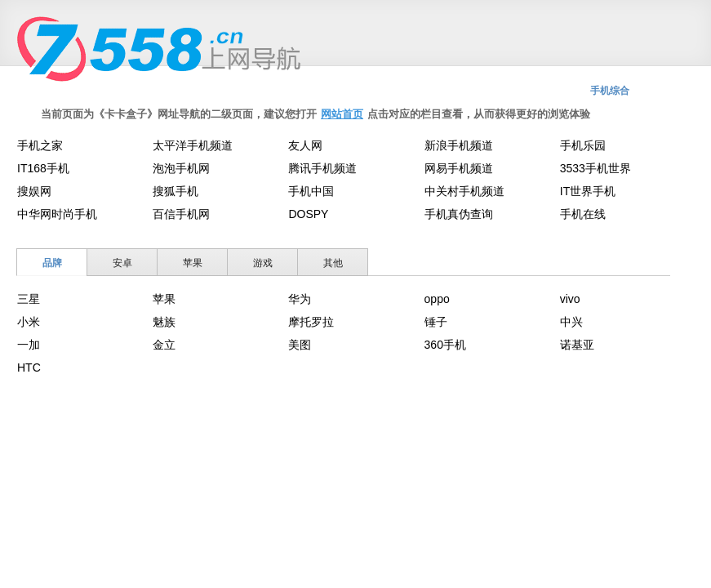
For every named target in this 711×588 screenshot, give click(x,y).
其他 (333, 263)
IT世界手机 (588, 191)
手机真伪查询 (459, 214)
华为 (300, 299)
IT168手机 (43, 168)
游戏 (263, 263)
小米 (29, 322)
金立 (164, 345)
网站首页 (342, 114)
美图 (300, 345)
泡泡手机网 (181, 168)
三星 (29, 299)
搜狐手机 (176, 191)
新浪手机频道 (459, 145)
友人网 (305, 145)
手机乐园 (583, 145)
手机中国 (311, 191)
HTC (29, 367)
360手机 (445, 345)
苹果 (193, 263)
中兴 (571, 322)
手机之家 (40, 145)
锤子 (436, 322)
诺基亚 (577, 345)
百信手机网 (181, 214)
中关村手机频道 (464, 191)
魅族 (164, 322)
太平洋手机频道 (193, 145)
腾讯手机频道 (322, 168)
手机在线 (583, 214)
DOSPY (308, 214)
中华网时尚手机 (57, 214)
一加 (29, 345)
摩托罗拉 (311, 322)
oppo (437, 299)
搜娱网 (34, 191)
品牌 (52, 263)
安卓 (122, 263)
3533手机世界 (595, 168)
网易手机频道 (459, 168)
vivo (570, 299)
